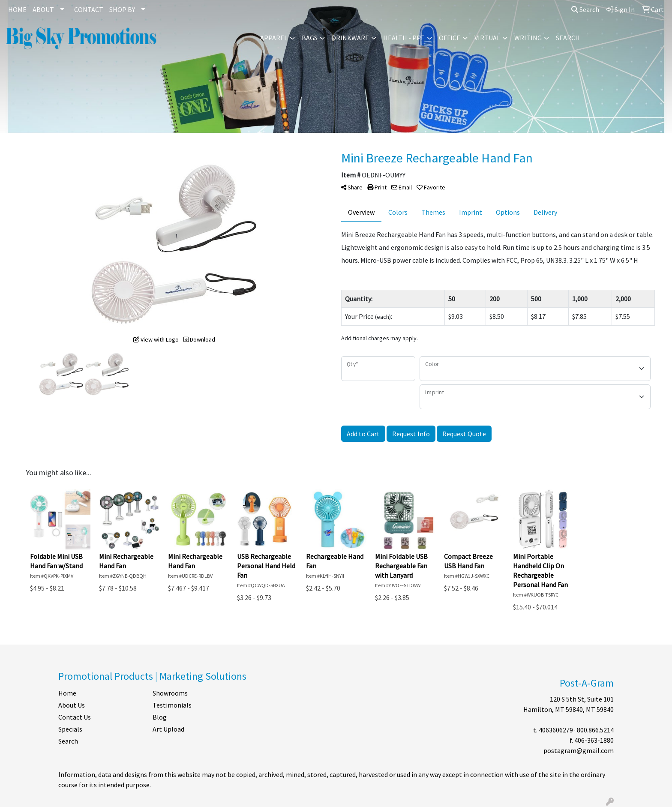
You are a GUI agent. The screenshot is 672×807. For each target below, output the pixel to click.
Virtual (487, 38)
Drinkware (350, 38)
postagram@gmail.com (579, 750)
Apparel (274, 38)
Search (585, 9)
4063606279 (556, 730)
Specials (70, 729)
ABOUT (43, 9)
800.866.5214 (595, 730)
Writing (528, 38)
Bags (310, 38)
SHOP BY (122, 9)
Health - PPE (404, 38)
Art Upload (168, 729)
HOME (17, 9)
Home (67, 693)
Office (450, 38)
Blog (160, 717)
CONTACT (89, 9)
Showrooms (170, 693)
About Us (72, 705)
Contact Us (75, 717)
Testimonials (172, 705)
